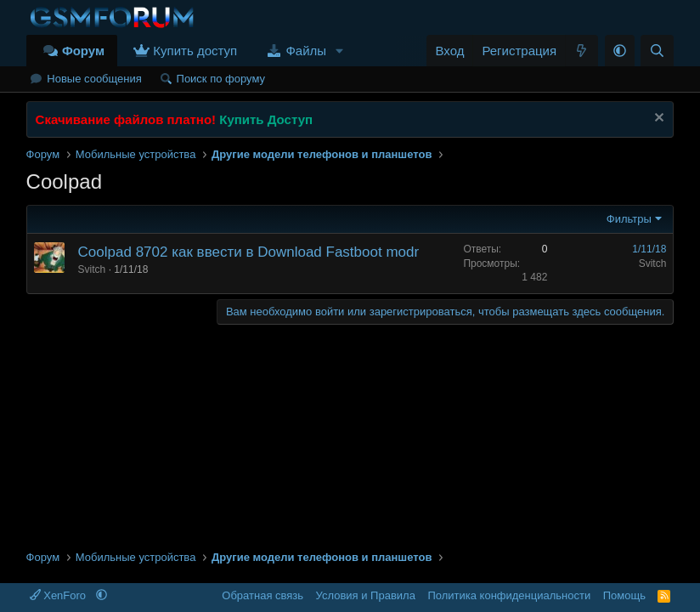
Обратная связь (262, 595)
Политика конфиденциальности (509, 595)
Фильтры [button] (629, 219)
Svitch (92, 269)
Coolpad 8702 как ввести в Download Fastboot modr (249, 252)
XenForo (59, 595)
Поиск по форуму (221, 79)
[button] (340, 51)
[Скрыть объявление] (657, 119)
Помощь (624, 595)
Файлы (306, 51)
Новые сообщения (94, 79)
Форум (83, 51)
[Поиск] (657, 51)
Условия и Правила (366, 595)
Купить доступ (195, 51)
